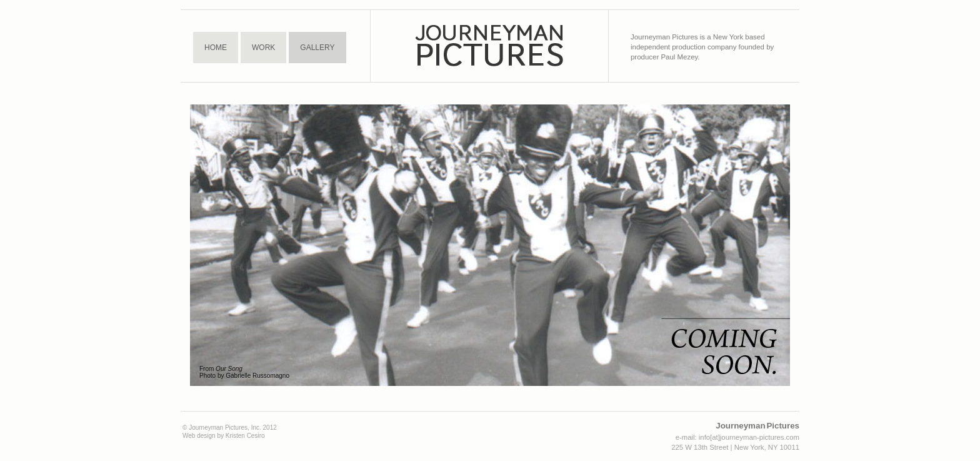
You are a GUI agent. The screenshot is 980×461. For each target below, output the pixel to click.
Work (263, 48)
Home (216, 48)
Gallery (317, 48)
